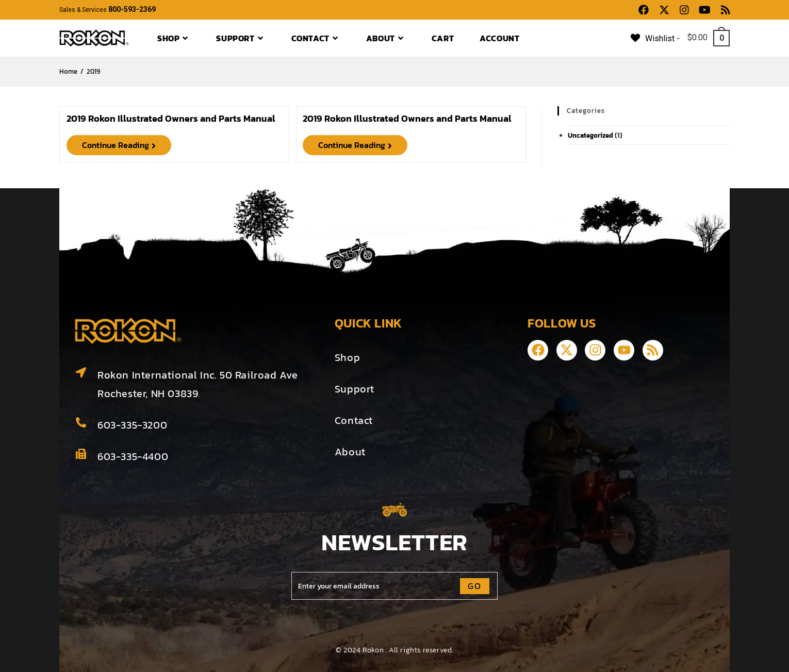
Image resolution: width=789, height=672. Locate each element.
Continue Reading (127, 144)
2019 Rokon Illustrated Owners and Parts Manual (171, 118)
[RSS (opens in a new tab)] (723, 10)
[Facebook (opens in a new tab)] (644, 10)
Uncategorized (590, 135)
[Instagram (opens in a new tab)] (684, 10)
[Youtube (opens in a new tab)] (705, 10)
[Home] (68, 71)
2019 (93, 71)
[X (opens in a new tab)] (664, 10)
